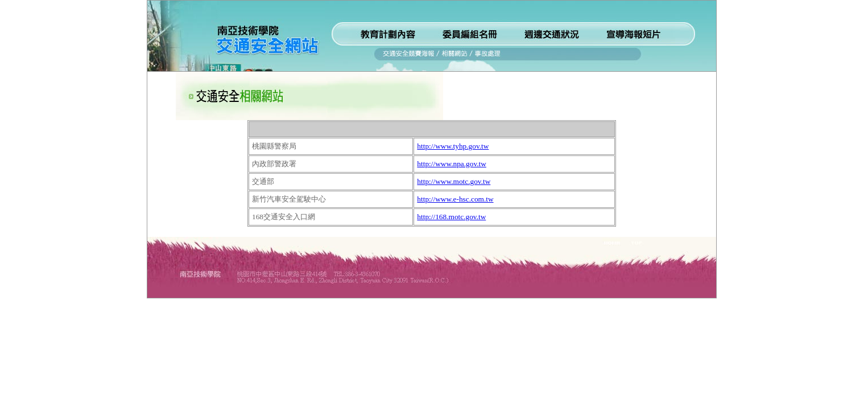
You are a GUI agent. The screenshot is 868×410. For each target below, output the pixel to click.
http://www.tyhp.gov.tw (453, 146)
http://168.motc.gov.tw (451, 217)
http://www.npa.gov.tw (452, 164)
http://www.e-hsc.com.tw (455, 199)
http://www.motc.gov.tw (454, 181)
